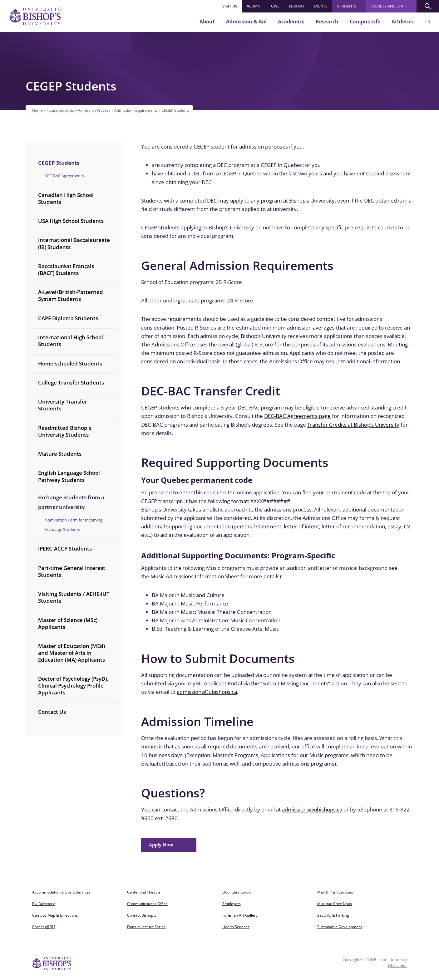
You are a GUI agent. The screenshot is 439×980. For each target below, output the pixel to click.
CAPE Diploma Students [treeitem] (68, 318)
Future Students (60, 110)
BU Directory (43, 904)
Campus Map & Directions (55, 915)
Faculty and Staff (389, 6)
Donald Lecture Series (146, 927)
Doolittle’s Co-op (237, 892)
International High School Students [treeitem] (71, 341)
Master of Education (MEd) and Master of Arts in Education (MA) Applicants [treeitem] (72, 653)
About (207, 22)
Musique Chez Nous (335, 904)
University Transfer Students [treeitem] (63, 405)
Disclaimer (397, 965)
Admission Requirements (136, 110)
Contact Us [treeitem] (52, 712)
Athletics (403, 22)
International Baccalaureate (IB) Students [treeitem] (74, 243)
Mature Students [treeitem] (60, 454)
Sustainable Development (340, 927)
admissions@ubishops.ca (207, 692)
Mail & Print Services (335, 892)
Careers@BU (44, 927)
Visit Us (230, 6)
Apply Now (161, 845)
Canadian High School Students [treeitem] (66, 198)
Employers (232, 904)
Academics (291, 22)
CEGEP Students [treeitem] (59, 163)
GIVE (275, 6)
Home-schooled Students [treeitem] (70, 363)
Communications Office (147, 904)
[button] (428, 6)
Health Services (236, 927)
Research (327, 22)
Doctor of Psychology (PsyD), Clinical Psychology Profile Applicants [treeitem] (73, 686)
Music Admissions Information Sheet (195, 576)
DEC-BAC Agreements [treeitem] (64, 176)
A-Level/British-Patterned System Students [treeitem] (71, 295)
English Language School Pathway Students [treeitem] (69, 476)
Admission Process (94, 110)
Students (347, 6)
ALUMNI (254, 6)
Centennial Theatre (144, 892)
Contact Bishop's (142, 915)
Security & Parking (333, 915)
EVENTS (321, 6)
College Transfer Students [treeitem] (71, 382)
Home (37, 110)
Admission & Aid (246, 22)
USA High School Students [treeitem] (71, 221)
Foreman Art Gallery (240, 915)
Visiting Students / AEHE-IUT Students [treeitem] (74, 597)
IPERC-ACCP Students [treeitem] (65, 549)
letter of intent (301, 526)
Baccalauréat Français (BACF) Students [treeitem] (66, 269)
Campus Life (365, 22)
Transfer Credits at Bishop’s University (353, 425)
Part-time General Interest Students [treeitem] (72, 571)
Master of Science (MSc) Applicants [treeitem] (68, 623)
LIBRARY (297, 6)
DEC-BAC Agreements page (297, 416)
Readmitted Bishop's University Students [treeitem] (65, 431)
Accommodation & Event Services (61, 892)
